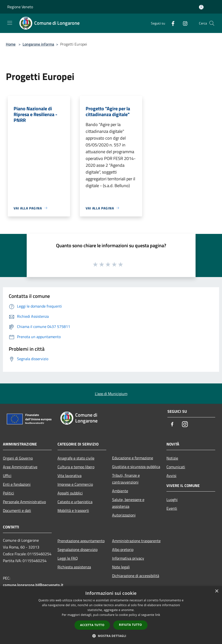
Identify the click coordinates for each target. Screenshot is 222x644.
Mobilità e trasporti (73, 510)
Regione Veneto (20, 7)
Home (11, 44)
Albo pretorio (123, 549)
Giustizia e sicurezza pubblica (136, 467)
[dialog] (111, 615)
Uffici (7, 476)
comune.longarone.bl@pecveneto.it (33, 585)
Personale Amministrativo (24, 502)
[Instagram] (183, 23)
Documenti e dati (17, 510)
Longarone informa (38, 44)
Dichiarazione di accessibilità (136, 576)
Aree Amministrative (20, 467)
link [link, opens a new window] (158, 615)
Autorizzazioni (124, 515)
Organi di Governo (18, 458)
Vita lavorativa (70, 476)
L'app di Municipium (111, 394)
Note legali (121, 567)
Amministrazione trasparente (136, 541)
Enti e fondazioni (17, 484)
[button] (111, 636)
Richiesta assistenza (74, 567)
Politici (8, 493)
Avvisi (171, 476)
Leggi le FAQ (68, 558)
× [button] (217, 591)
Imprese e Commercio (75, 484)
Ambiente (120, 491)
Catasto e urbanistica (75, 502)
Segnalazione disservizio (78, 549)
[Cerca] (212, 23)
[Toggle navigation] (10, 23)
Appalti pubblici (70, 493)
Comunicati (176, 467)
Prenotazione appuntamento (81, 541)
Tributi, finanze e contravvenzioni (126, 479)
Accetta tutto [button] (92, 625)
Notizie (172, 458)
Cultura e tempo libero (76, 467)
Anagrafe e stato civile (76, 458)
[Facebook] (171, 23)
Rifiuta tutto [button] (130, 625)
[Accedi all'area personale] (201, 7)
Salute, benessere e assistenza (128, 503)
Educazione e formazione (133, 458)
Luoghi (172, 500)
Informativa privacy (128, 558)
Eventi (172, 508)
